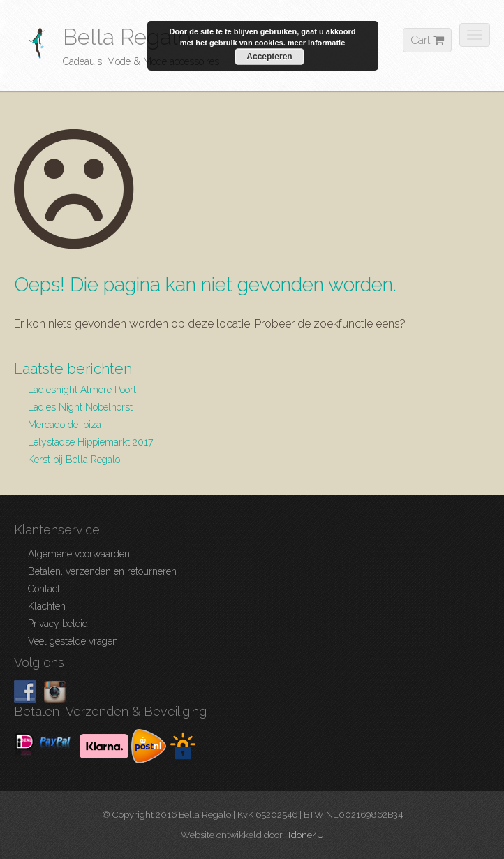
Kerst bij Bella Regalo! (75, 460)
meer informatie (317, 43)
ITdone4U (304, 835)
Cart (427, 40)
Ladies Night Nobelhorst (80, 407)
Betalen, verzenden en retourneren (102, 571)
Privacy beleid (58, 624)
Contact (44, 589)
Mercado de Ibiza (65, 425)
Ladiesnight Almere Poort (82, 390)
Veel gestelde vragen (73, 641)
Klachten (47, 606)
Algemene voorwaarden (79, 554)
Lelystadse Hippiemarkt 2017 (90, 442)
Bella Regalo (127, 37)
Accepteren (269, 57)
